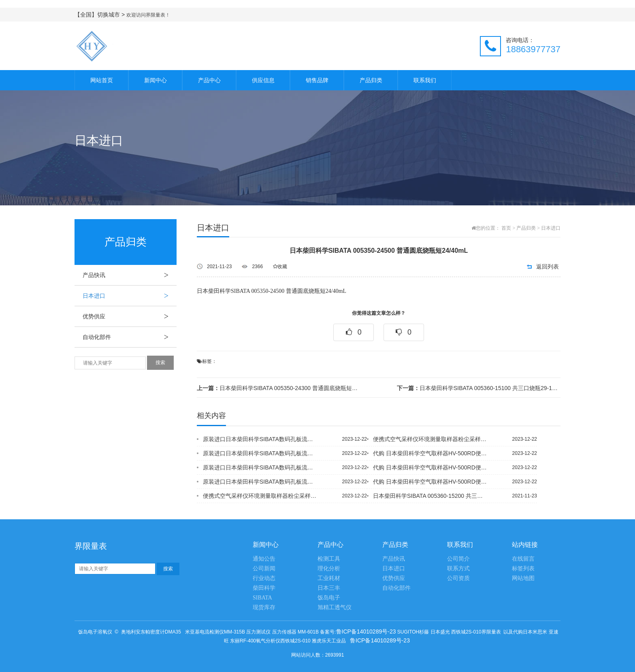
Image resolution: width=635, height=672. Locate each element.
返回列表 (548, 267)
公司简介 (458, 559)
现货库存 (264, 607)
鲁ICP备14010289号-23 (366, 631)
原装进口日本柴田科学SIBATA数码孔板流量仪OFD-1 (260, 439)
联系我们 (425, 80)
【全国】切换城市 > (100, 15)
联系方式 (458, 569)
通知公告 (264, 559)
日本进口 (130, 296)
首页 (506, 228)
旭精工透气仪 (335, 607)
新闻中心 (156, 80)
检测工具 (329, 559)
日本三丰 (329, 588)
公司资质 (458, 578)
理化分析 (329, 569)
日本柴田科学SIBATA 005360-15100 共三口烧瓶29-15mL (479, 388)
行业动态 (264, 578)
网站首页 (102, 80)
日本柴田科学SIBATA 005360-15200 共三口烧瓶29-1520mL (430, 496)
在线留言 (523, 559)
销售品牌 (317, 80)
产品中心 (209, 80)
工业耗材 (329, 578)
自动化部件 (130, 337)
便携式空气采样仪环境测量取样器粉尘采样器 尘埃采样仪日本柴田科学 (260, 496)
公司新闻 (264, 569)
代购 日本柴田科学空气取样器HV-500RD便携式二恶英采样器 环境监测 (430, 453)
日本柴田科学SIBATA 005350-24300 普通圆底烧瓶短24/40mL (279, 388)
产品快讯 (130, 275)
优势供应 (130, 316)
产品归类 (371, 80)
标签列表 (523, 569)
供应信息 (263, 80)
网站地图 (523, 578)
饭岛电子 (329, 598)
